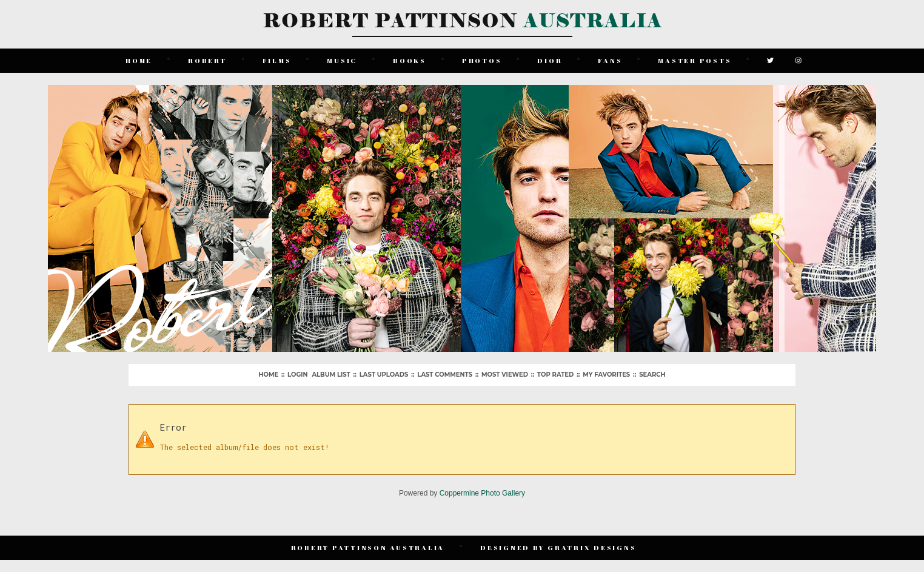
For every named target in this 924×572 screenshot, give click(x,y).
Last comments (445, 375)
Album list (331, 375)
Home (139, 60)
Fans (610, 60)
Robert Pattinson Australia (368, 547)
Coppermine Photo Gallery (482, 493)
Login (297, 375)
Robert (207, 60)
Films (277, 60)
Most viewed (505, 375)
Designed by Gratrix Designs (558, 547)
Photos (482, 60)
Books (410, 60)
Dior (550, 60)
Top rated (555, 375)
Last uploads (384, 375)
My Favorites (606, 375)
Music (342, 60)
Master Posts (695, 60)
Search (652, 375)
